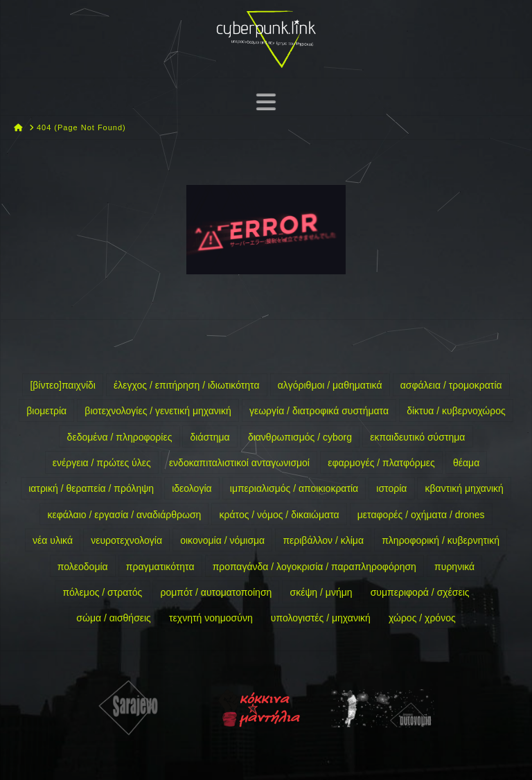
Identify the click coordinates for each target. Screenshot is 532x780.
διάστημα (210, 437)
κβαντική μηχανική (464, 488)
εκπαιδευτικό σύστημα (417, 437)
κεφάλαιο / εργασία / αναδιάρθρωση (124, 515)
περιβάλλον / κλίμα (323, 540)
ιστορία (391, 488)
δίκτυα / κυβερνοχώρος (456, 411)
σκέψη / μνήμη (321, 592)
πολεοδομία (83, 567)
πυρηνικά (454, 567)
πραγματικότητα (160, 567)
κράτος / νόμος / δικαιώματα (280, 515)
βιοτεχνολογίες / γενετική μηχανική (158, 411)
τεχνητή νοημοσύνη (211, 618)
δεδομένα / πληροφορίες (120, 437)
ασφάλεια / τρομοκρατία (451, 385)
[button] (266, 101)
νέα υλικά (53, 540)
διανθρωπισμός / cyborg (300, 437)
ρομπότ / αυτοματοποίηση (216, 592)
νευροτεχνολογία (126, 540)
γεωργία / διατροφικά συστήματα (319, 411)
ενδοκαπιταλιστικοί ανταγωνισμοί (239, 463)
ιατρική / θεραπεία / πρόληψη (91, 488)
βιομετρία (46, 411)
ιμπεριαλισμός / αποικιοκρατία (294, 488)
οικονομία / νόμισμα (222, 540)
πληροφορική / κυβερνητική (441, 540)
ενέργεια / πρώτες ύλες (102, 463)
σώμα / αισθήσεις (114, 618)
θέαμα (466, 463)
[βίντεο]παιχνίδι (63, 385)
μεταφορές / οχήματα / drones (421, 515)
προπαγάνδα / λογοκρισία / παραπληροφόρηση (314, 567)
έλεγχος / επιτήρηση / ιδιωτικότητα (186, 385)
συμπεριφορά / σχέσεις (420, 592)
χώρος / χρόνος (422, 618)
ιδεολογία (192, 488)
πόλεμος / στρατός (102, 592)
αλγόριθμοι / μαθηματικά (330, 385)
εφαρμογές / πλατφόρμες (381, 463)
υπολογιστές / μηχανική (321, 618)
